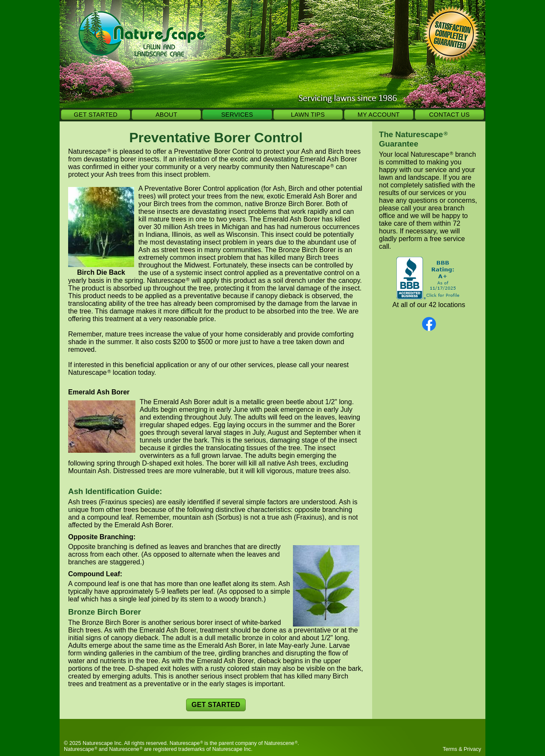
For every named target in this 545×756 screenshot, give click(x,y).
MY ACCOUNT (379, 115)
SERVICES (237, 115)
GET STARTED (96, 115)
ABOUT (166, 115)
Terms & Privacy (462, 749)
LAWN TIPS (308, 115)
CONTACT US (449, 115)
